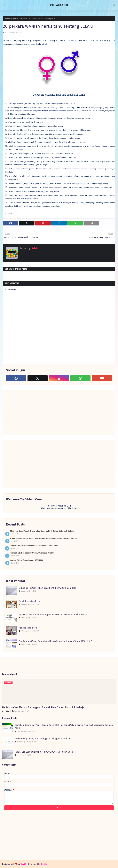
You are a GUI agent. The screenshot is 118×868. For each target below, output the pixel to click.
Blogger (44, 864)
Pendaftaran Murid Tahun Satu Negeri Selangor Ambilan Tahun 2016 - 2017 (55, 641)
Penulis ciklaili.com (28, 628)
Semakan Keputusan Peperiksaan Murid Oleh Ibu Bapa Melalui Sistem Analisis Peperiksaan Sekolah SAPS (64, 727)
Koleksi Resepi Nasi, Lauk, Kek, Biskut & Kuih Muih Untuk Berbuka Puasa (43, 538)
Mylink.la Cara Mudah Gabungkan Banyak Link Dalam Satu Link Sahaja (42, 531)
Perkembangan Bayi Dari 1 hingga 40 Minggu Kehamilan (42, 739)
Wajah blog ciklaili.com (30, 601)
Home (7, 19)
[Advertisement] (28, 412)
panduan (15, 19)
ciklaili (34, 248)
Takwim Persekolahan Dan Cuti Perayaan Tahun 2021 (34, 546)
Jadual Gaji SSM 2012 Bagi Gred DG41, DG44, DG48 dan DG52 (48, 588)
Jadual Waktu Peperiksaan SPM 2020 (27, 560)
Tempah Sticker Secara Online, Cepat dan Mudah (32, 553)
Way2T (23, 864)
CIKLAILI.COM (59, 5)
